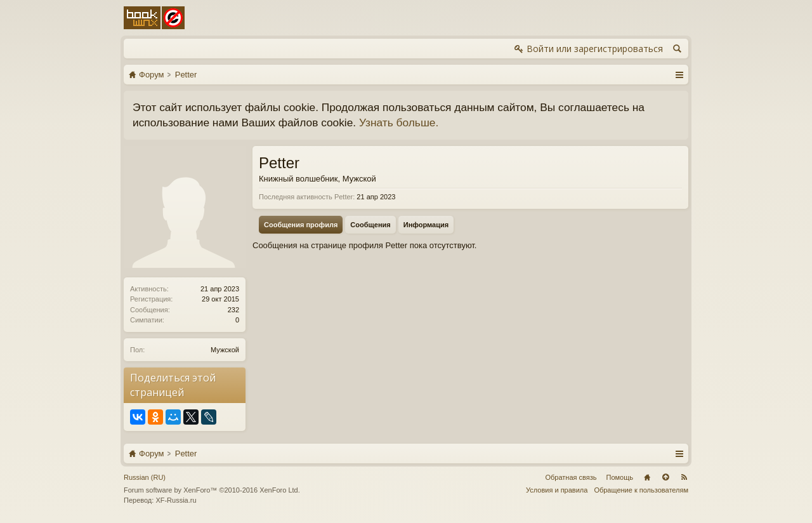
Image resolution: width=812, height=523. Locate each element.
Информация (426, 225)
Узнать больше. (399, 122)
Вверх (665, 477)
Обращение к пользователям (641, 490)
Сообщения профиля (301, 225)
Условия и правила (557, 490)
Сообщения (370, 225)
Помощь (620, 477)
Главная (647, 477)
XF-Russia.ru (176, 500)
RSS (684, 477)
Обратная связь (571, 477)
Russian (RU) (145, 477)
